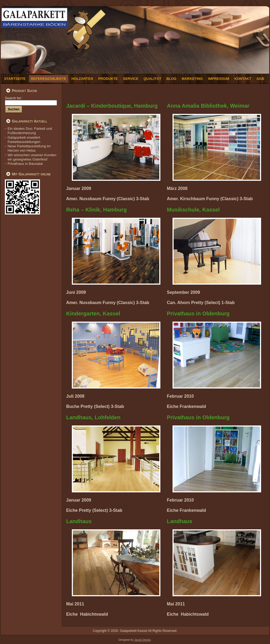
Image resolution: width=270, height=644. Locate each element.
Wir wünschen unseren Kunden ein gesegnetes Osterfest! (32, 157)
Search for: (31, 100)
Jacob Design (143, 640)
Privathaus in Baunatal (25, 164)
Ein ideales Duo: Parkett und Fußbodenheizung (30, 131)
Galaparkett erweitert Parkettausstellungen (24, 140)
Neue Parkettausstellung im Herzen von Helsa (29, 148)
